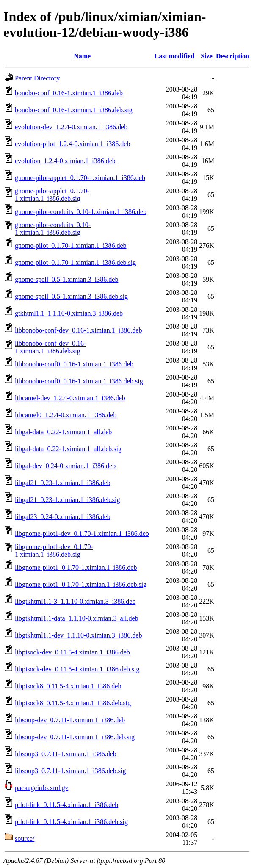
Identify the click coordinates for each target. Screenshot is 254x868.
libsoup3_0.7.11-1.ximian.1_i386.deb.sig (70, 771)
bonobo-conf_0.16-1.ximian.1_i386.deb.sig (74, 110)
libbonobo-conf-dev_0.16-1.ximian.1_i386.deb (78, 330)
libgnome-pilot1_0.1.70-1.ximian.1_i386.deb (76, 567)
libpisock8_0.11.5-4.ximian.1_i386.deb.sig (73, 703)
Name (82, 56)
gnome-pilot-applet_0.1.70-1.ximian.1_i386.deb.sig (52, 195)
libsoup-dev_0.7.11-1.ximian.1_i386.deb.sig (75, 737)
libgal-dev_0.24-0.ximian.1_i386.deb (65, 466)
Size (207, 56)
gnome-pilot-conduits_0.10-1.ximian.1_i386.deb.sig (53, 229)
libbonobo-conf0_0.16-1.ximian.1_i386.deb (74, 364)
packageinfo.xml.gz (41, 788)
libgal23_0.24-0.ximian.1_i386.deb (63, 517)
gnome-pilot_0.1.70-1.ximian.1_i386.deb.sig (75, 262)
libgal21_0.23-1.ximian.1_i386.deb (63, 483)
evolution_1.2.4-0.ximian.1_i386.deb (65, 161)
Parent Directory (37, 78)
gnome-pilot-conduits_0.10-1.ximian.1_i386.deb (81, 212)
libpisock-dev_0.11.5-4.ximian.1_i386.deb (72, 652)
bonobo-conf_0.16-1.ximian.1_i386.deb (69, 93)
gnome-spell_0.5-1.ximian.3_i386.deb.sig (71, 296)
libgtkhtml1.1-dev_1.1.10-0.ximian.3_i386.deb (78, 635)
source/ (25, 839)
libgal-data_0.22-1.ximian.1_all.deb (63, 432)
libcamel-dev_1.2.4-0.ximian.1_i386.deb (70, 398)
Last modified (175, 56)
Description (233, 56)
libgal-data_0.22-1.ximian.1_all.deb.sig (68, 449)
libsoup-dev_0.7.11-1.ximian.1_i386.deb (70, 720)
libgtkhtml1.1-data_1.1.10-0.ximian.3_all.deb (77, 618)
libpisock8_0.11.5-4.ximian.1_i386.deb (68, 686)
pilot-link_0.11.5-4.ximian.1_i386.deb (66, 805)
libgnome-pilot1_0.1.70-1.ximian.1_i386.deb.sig (81, 584)
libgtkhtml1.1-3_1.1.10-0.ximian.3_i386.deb (75, 601)
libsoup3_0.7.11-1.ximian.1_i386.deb (66, 754)
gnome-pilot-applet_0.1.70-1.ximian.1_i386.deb (80, 178)
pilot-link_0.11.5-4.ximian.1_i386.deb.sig (71, 822)
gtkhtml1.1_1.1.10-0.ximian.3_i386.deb (69, 313)
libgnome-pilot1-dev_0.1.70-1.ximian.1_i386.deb (82, 534)
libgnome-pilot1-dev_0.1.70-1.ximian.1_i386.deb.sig (54, 550)
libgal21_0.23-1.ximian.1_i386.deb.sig (67, 500)
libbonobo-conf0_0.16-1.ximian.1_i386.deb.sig (79, 381)
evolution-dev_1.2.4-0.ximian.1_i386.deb (71, 127)
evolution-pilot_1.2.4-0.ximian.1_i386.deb (72, 144)
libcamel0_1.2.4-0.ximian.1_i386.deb (66, 415)
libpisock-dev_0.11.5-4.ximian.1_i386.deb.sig (77, 669)
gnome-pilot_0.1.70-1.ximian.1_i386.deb (71, 245)
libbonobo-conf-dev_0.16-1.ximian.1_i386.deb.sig (50, 347)
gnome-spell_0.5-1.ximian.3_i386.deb (66, 279)
